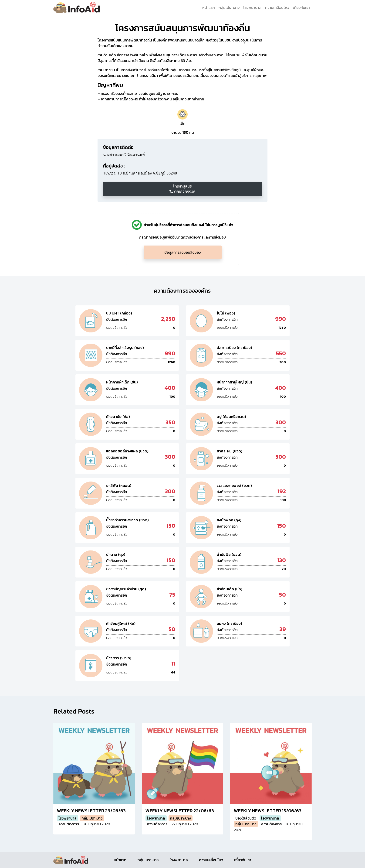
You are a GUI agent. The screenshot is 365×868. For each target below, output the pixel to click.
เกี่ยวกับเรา (301, 7)
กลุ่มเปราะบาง (229, 7)
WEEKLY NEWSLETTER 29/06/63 (91, 811)
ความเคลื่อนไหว (277, 7)
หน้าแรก (209, 7)
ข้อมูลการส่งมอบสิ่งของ (182, 252)
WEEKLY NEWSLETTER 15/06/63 (268, 811)
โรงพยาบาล (252, 7)
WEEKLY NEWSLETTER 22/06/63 (180, 811)
